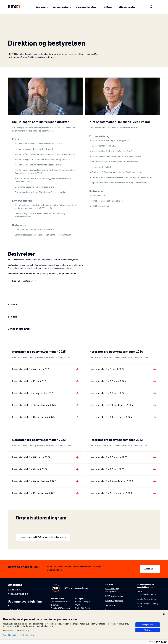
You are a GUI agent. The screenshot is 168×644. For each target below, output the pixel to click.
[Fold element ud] (84, 305)
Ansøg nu (150, 569)
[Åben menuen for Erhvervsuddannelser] (87, 7)
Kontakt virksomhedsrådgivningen (146, 593)
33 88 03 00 (15, 610)
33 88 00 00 (15, 590)
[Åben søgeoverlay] (151, 7)
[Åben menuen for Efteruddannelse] (128, 7)
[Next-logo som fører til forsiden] (14, 7)
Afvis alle (148, 630)
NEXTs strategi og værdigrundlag (112, 590)
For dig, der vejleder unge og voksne (147, 605)
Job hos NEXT (111, 605)
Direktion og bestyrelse (114, 601)
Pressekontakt (111, 610)
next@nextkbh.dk (18, 594)
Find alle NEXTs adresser (60, 608)
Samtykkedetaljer (10, 635)
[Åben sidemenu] (159, 7)
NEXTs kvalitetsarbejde (114, 596)
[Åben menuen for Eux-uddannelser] (62, 7)
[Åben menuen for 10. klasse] (109, 7)
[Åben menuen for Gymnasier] (42, 7)
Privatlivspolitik (28, 635)
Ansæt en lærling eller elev (147, 599)
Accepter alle (148, 625)
